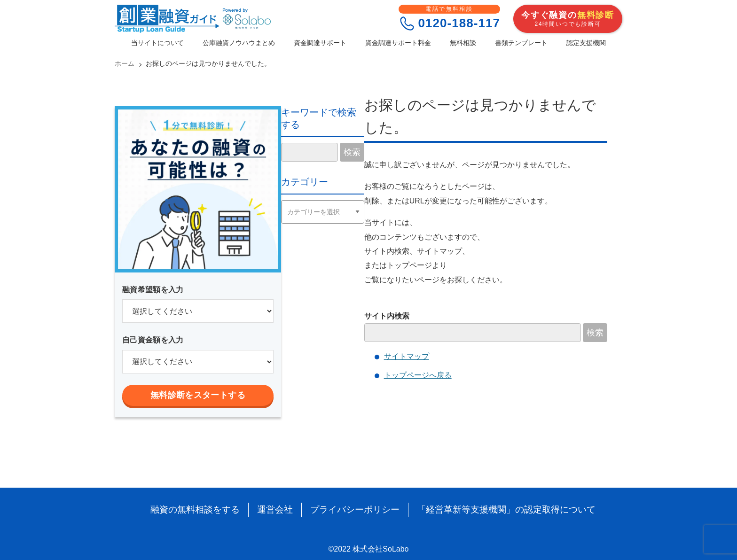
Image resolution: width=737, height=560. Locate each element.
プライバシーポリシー (356, 509)
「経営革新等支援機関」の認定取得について (501, 509)
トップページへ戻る (418, 375)
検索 (595, 333)
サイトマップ (407, 356)
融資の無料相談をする (203, 509)
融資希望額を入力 (153, 290)
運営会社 (280, 509)
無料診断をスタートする (198, 395)
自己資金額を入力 (153, 340)
